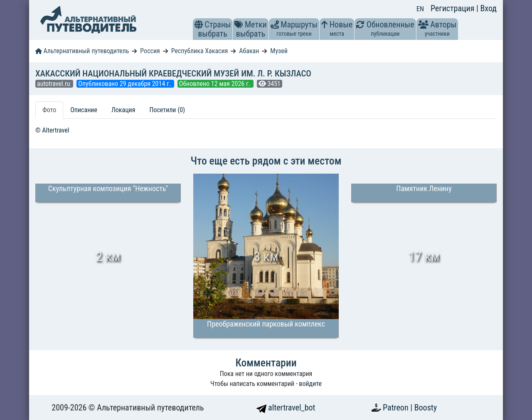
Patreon (397, 408)
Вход (488, 8)
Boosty (426, 408)
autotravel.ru (54, 84)
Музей (279, 51)
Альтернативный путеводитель (82, 51)
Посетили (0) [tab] (167, 110)
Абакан (249, 51)
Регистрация (453, 8)
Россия (150, 51)
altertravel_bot (286, 408)
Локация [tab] (123, 110)
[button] (199, 25)
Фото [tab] (49, 110)
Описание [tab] (84, 110)
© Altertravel (52, 130)
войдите (310, 384)
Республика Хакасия (200, 51)
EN (420, 9)
